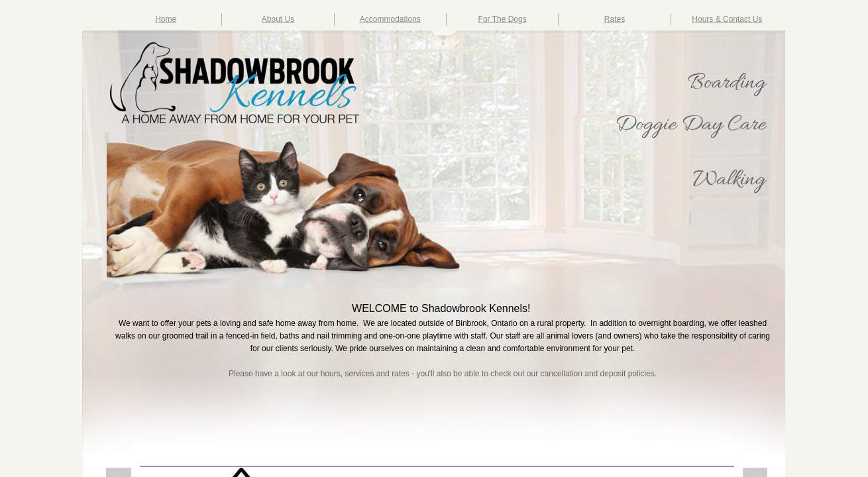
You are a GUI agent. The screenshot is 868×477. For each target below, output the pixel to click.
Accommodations (390, 19)
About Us (278, 19)
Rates (615, 19)
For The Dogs (503, 19)
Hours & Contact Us (727, 19)
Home (166, 19)
